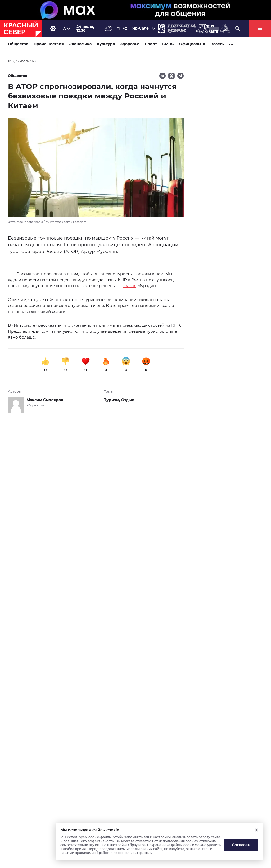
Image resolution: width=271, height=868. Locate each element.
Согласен (241, 845)
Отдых (128, 400)
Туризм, (113, 400)
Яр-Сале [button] (141, 28)
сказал (129, 286)
